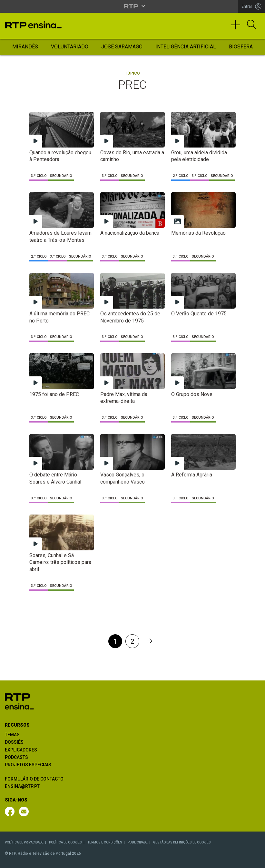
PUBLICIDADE (138, 842)
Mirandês (25, 47)
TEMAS (12, 735)
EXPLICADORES (21, 750)
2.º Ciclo (181, 176)
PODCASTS (16, 757)
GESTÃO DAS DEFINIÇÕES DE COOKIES (182, 842)
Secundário (61, 176)
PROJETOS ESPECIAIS (28, 765)
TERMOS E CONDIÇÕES (105, 842)
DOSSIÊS (14, 742)
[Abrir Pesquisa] (251, 25)
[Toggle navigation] (238, 28)
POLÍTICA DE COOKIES (65, 842)
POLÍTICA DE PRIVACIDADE (24, 842)
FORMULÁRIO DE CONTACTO (34, 779)
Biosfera (241, 47)
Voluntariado (70, 47)
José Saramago (122, 47)
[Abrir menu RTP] (133, 6)
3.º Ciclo (39, 176)
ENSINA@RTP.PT (22, 786)
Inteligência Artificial (186, 47)
